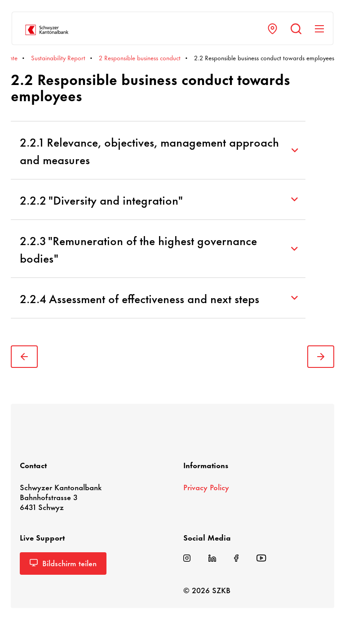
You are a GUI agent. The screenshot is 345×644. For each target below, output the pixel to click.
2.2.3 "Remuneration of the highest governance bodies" (159, 249)
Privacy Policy (206, 487)
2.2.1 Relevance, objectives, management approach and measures (159, 150)
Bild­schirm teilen (63, 563)
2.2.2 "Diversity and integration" (159, 199)
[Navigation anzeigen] (319, 29)
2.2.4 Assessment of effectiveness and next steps (159, 298)
